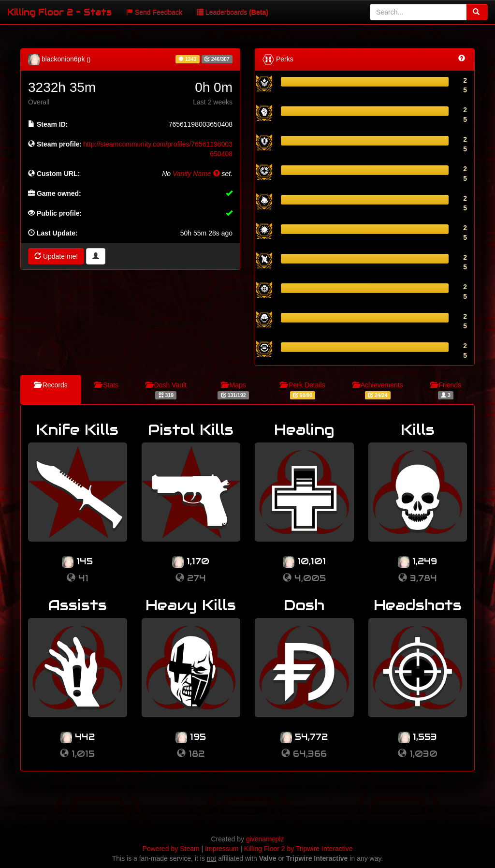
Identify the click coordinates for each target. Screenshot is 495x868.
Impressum (222, 849)
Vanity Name (196, 174)
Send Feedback (154, 12)
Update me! (56, 256)
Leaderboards (233, 12)
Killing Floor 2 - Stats (59, 12)
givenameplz (265, 839)
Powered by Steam (171, 849)
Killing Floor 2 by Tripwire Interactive (298, 849)
